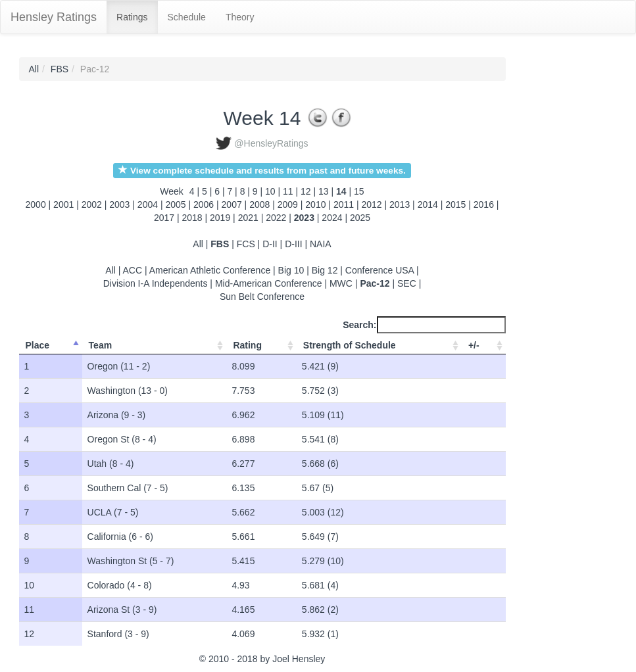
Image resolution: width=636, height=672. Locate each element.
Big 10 (291, 270)
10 (271, 191)
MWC (341, 283)
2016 (484, 204)
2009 (288, 204)
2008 (259, 204)
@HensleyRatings (271, 143)
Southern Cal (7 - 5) (128, 488)
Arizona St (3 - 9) (122, 610)
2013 (400, 204)
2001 (63, 204)
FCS (246, 244)
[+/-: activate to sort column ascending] (484, 346)
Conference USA (379, 270)
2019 (220, 218)
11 (289, 191)
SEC (407, 283)
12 (307, 191)
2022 (276, 218)
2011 (344, 204)
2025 (360, 218)
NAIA (321, 244)
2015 (455, 204)
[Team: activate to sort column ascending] (155, 346)
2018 (192, 218)
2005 (175, 204)
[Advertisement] (565, 254)
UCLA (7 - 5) (113, 512)
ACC (133, 270)
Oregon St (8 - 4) (122, 439)
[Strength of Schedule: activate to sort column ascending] (379, 346)
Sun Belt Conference (262, 297)
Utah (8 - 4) (111, 464)
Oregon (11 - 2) (119, 366)
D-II (270, 244)
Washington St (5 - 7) (131, 561)
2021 (248, 218)
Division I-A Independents (156, 283)
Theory (240, 17)
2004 (148, 204)
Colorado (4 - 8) (120, 585)
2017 (164, 218)
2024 (332, 218)
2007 (232, 204)
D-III (293, 244)
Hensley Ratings (54, 17)
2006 (204, 204)
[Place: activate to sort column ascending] (51, 346)
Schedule (187, 17)
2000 (36, 204)
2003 (119, 204)
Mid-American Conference (269, 283)
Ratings (132, 17)
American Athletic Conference (210, 270)
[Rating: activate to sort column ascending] (261, 346)
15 (359, 191)
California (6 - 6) (120, 537)
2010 (315, 204)
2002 (92, 204)
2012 (371, 204)
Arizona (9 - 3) (117, 415)
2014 (428, 204)
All (34, 69)
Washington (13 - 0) (128, 391)
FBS (60, 69)
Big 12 (325, 270)
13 (325, 191)
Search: (424, 325)
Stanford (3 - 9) (118, 634)
